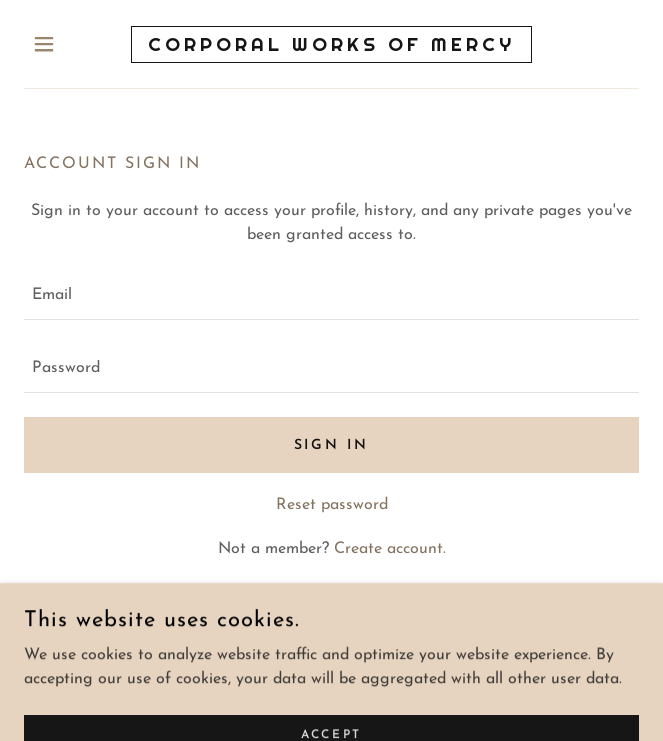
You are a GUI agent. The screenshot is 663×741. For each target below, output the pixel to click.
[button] (70, 44)
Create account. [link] (390, 549)
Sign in (332, 445)
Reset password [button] (332, 505)
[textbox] (331, 295)
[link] (331, 44)
